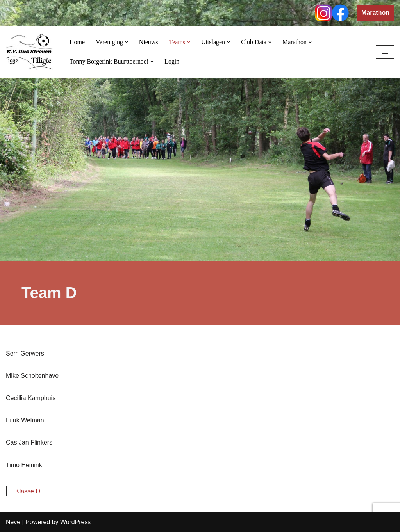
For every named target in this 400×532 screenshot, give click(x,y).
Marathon (375, 13)
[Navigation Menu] (385, 52)
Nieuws (149, 42)
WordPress (76, 522)
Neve (13, 522)
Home (77, 42)
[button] (127, 42)
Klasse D (28, 491)
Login (172, 61)
